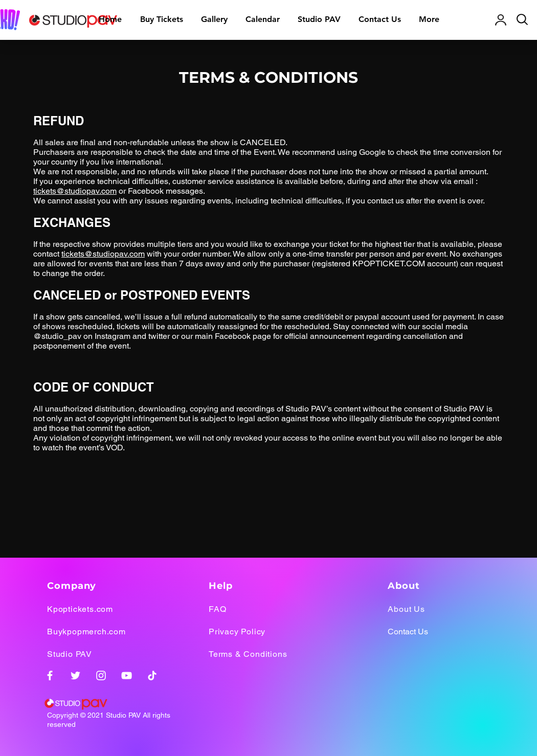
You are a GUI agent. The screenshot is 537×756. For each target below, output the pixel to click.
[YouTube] (127, 675)
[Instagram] (101, 675)
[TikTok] (152, 675)
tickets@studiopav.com (75, 191)
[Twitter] (75, 675)
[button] (214, 19)
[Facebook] (50, 675)
